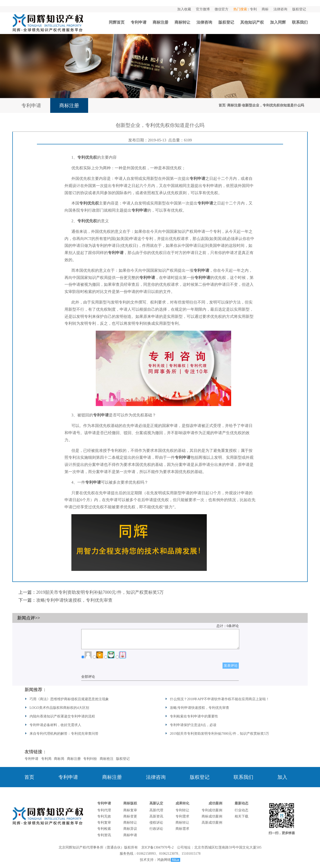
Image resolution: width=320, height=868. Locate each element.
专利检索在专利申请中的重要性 (194, 716)
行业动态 (241, 810)
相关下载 (241, 816)
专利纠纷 (90, 759)
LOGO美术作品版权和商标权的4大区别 (59, 708)
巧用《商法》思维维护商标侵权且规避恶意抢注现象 (69, 699)
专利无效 (104, 816)
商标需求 (182, 829)
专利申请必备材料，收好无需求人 (55, 725)
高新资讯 (156, 816)
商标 (265, 9)
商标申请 (130, 835)
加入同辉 (278, 22)
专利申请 (139, 22)
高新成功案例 (212, 823)
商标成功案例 (212, 816)
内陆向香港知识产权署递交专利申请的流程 (62, 716)
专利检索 (104, 829)
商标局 (59, 759)
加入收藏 (184, 9)
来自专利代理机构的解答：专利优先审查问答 (64, 734)
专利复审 (104, 823)
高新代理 (156, 810)
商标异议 (130, 829)
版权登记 (299, 9)
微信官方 (222, 9)
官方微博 (203, 9)
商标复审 (130, 810)
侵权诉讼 (156, 823)
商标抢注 (107, 759)
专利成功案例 (212, 810)
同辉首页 (117, 22)
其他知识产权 (252, 22)
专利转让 (182, 810)
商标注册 (160, 22)
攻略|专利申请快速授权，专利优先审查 (74, 600)
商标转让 (182, 22)
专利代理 (104, 810)
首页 (222, 105)
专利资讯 (104, 835)
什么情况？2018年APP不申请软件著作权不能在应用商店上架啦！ (220, 699)
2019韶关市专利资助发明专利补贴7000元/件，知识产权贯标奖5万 (100, 592)
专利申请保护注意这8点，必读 (193, 725)
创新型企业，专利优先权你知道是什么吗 (273, 105)
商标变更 (130, 816)
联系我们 (300, 22)
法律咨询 (280, 9)
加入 (282, 777)
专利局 (46, 759)
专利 (253, 9)
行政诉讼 (156, 829)
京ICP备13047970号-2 (157, 847)
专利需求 (182, 816)
